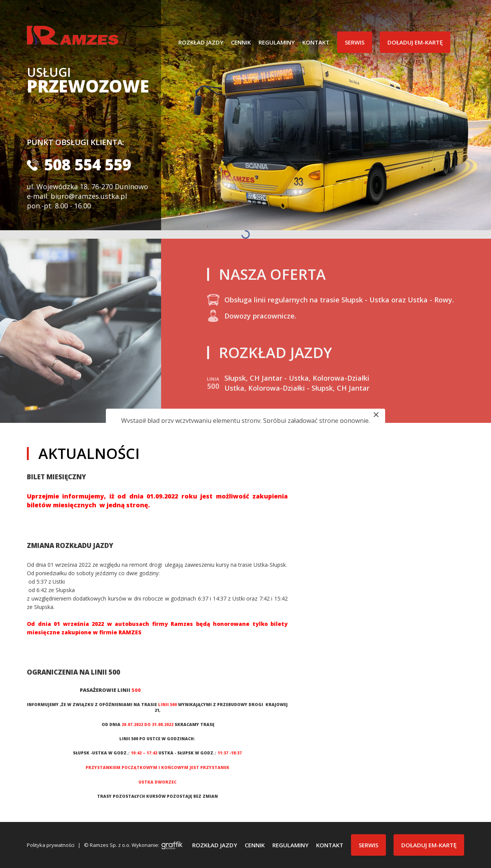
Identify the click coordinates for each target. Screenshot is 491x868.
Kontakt (316, 42)
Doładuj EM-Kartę (415, 42)
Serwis (355, 42)
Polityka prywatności (51, 845)
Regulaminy (277, 42)
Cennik (241, 42)
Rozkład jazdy (201, 42)
